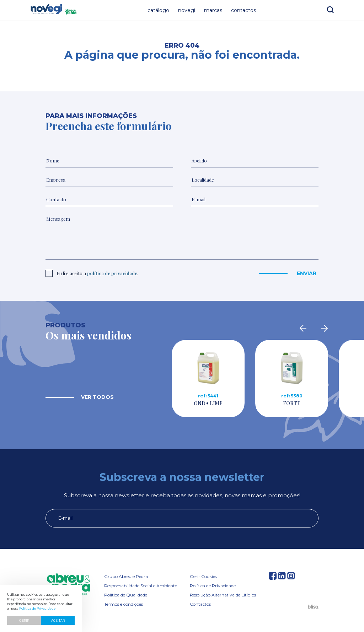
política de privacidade (112, 273)
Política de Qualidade (126, 595)
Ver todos (97, 397)
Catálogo (158, 10)
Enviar (307, 273)
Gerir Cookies (203, 576)
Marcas (213, 10)
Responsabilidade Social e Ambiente (141, 586)
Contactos (243, 10)
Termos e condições (124, 604)
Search (330, 10)
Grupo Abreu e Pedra (126, 576)
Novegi (187, 10)
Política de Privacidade (213, 586)
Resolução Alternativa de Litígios (223, 595)
